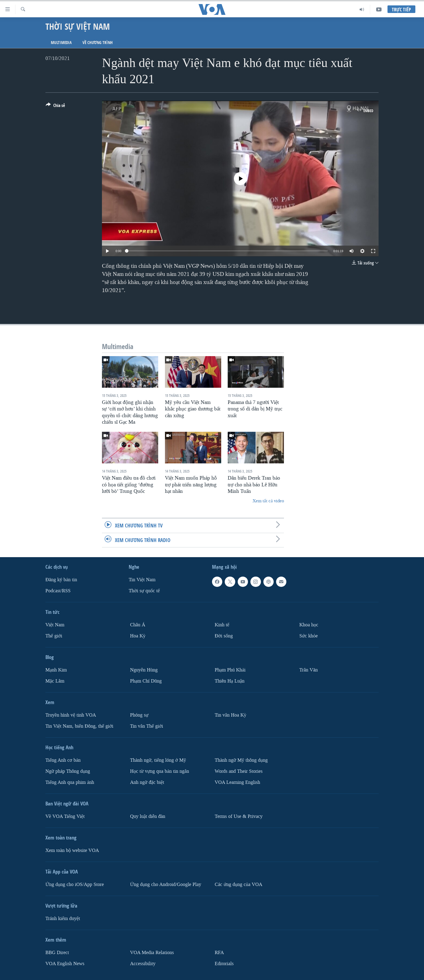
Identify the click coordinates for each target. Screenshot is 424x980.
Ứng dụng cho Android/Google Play (166, 884)
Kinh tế (222, 625)
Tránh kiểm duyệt (63, 918)
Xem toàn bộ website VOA (72, 850)
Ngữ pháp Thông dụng (68, 771)
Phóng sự (139, 715)
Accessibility (143, 963)
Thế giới (54, 636)
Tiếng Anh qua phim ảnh (70, 782)
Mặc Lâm (55, 681)
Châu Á (138, 625)
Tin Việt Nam (142, 580)
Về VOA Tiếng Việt (65, 816)
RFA (219, 952)
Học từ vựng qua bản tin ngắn (160, 771)
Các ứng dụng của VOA (239, 884)
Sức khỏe (309, 636)
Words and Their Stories (239, 771)
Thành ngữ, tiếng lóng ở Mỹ (158, 760)
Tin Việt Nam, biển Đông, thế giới (79, 726)
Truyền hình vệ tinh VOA (71, 715)
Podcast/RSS (58, 591)
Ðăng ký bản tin (61, 580)
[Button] (55, 106)
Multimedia (61, 43)
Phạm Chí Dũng (146, 681)
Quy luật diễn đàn (148, 816)
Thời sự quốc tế (144, 591)
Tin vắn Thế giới (147, 726)
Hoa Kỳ (138, 636)
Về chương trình (98, 43)
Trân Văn (309, 670)
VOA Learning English (237, 782)
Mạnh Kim (56, 670)
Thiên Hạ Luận (230, 681)
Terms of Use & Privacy (239, 816)
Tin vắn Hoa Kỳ (231, 715)
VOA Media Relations (152, 952)
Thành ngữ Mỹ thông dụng (241, 760)
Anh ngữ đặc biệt (147, 782)
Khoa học (309, 625)
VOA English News (65, 963)
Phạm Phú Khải (230, 670)
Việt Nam (55, 625)
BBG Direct (57, 952)
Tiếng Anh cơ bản (63, 760)
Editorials (224, 963)
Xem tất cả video (268, 501)
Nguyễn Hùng (144, 670)
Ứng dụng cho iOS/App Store (75, 884)
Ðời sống (224, 636)
